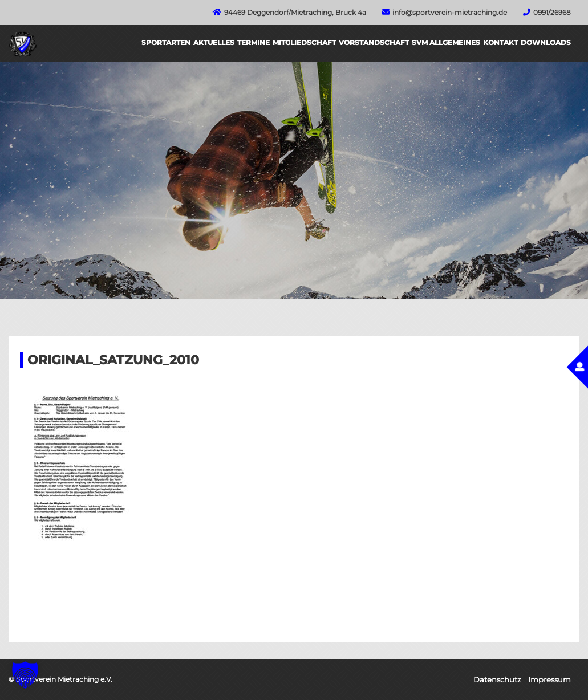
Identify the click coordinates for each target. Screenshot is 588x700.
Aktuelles (214, 42)
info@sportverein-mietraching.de (450, 12)
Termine (254, 42)
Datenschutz (497, 679)
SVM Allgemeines (446, 42)
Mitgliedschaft (304, 42)
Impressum (550, 679)
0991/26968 (552, 12)
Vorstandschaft (374, 42)
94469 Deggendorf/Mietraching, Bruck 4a (295, 12)
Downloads (546, 42)
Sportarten (166, 42)
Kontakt (500, 42)
